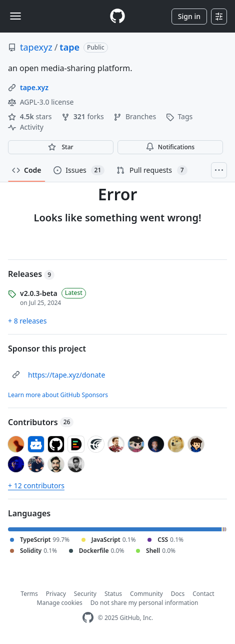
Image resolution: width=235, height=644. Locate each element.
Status (113, 594)
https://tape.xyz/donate (66, 375)
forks (83, 116)
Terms (29, 594)
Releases (31, 274)
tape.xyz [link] (34, 87)
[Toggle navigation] (15, 16)
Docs (178, 594)
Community (146, 594)
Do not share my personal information (144, 603)
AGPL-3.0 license (41, 102)
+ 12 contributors (36, 486)
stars (31, 116)
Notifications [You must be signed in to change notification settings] (170, 147)
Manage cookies (60, 603)
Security (85, 594)
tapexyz (36, 47)
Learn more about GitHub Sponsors (58, 395)
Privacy (56, 594)
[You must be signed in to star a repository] (61, 147)
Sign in (189, 16)
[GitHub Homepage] (88, 618)
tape (69, 47)
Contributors (41, 422)
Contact (203, 594)
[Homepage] (117, 16)
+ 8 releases (27, 321)
